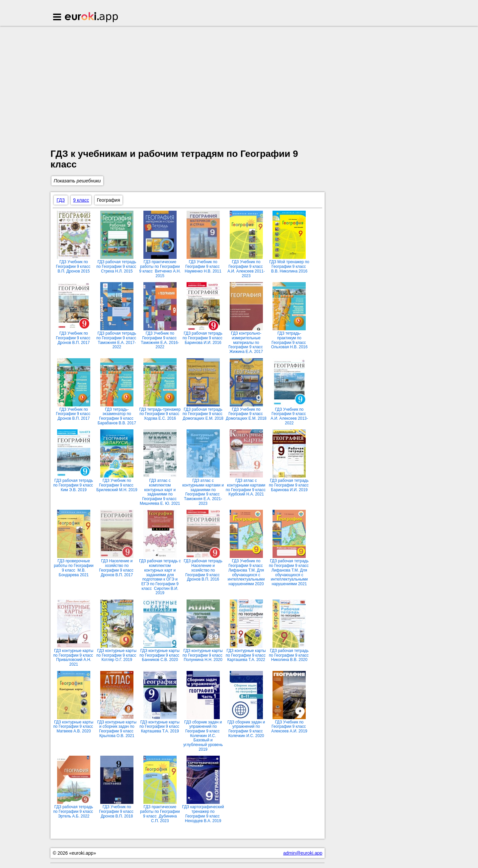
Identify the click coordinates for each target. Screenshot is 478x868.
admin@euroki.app (303, 853)
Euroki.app (92, 18)
